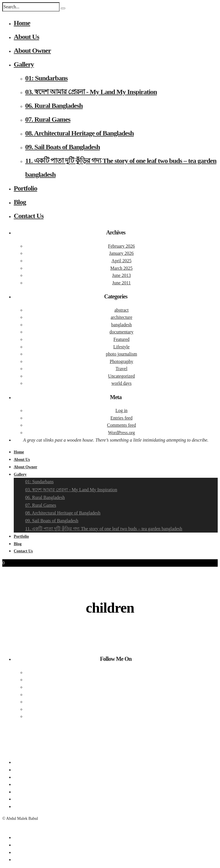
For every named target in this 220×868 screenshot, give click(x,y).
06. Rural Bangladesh (54, 106)
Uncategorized (121, 376)
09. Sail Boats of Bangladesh (63, 147)
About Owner (32, 51)
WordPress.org (121, 433)
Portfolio (25, 188)
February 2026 (121, 246)
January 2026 (121, 253)
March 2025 (121, 268)
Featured (121, 339)
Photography (121, 361)
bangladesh (121, 325)
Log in (121, 410)
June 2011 (122, 283)
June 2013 (121, 275)
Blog (20, 202)
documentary (121, 332)
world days (122, 383)
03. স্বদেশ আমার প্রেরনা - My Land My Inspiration (91, 92)
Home (22, 23)
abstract (121, 310)
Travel (121, 369)
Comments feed (122, 425)
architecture (121, 317)
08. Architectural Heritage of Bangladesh (79, 133)
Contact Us (29, 216)
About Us (26, 37)
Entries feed (122, 418)
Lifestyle (122, 347)
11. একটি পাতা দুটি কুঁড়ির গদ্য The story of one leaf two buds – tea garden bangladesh (104, 529)
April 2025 (121, 261)
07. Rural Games (48, 119)
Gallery (24, 64)
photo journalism (122, 354)
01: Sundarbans (46, 78)
